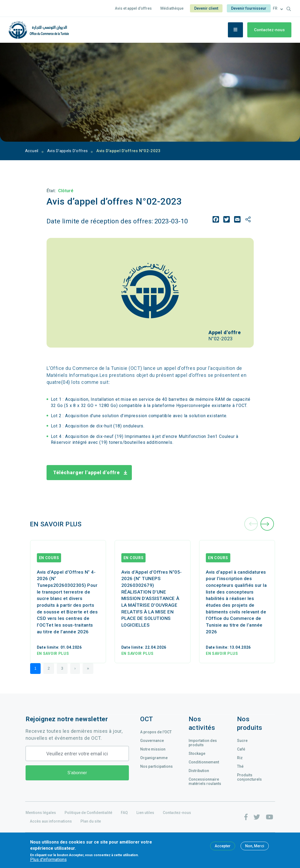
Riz (240, 758)
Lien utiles (145, 813)
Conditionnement (204, 762)
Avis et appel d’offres (133, 8)
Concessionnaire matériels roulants (205, 781)
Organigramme (154, 758)
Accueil (32, 151)
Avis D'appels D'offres (68, 151)
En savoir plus (53, 653)
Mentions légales (41, 813)
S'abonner (77, 773)
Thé (240, 766)
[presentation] (251, 524)
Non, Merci (255, 846)
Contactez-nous (269, 30)
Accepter (223, 846)
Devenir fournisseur (249, 8)
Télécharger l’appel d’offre (87, 472)
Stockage (197, 753)
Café (241, 749)
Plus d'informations (48, 860)
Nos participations (156, 766)
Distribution (199, 771)
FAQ (124, 813)
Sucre (242, 741)
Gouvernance (152, 741)
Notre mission (153, 749)
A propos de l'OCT (156, 732)
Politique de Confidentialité (88, 813)
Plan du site (91, 821)
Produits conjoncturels (249, 777)
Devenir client (206, 8)
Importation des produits (203, 743)
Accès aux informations (51, 821)
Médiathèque (172, 8)
